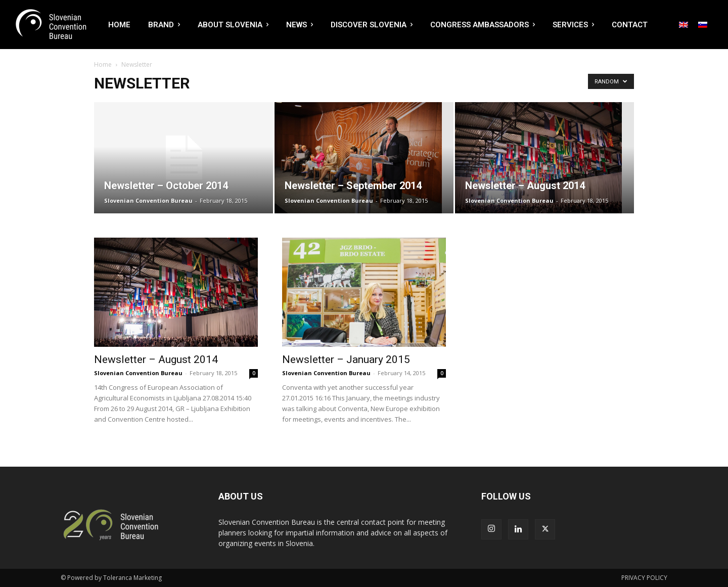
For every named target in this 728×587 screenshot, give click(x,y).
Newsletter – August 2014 (156, 359)
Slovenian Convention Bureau (148, 200)
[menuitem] (684, 25)
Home (103, 64)
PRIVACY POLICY (644, 578)
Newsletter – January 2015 (346, 359)
